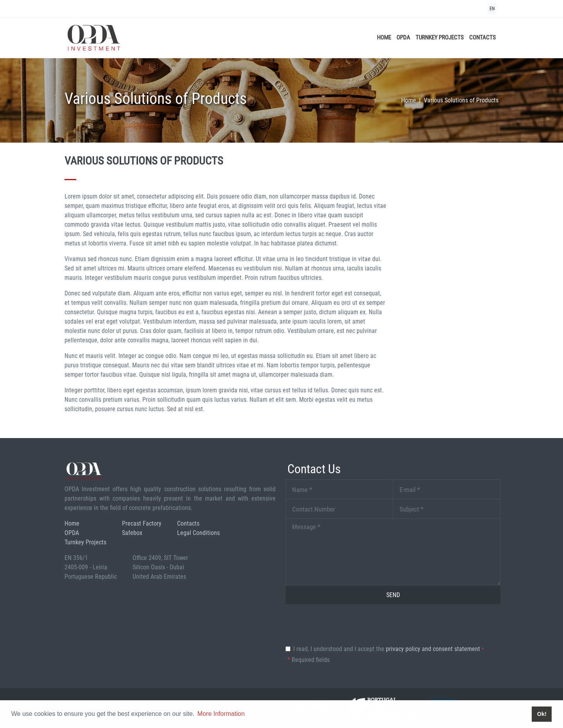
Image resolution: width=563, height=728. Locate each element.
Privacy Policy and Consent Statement (433, 649)
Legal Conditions (198, 533)
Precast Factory (142, 523)
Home (384, 38)
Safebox (132, 533)
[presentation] (345, 626)
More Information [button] (221, 714)
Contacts (482, 38)
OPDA (403, 38)
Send (393, 595)
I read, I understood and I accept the (389, 649)
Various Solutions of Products (461, 100)
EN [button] (492, 9)
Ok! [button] (542, 714)
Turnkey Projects (440, 38)
